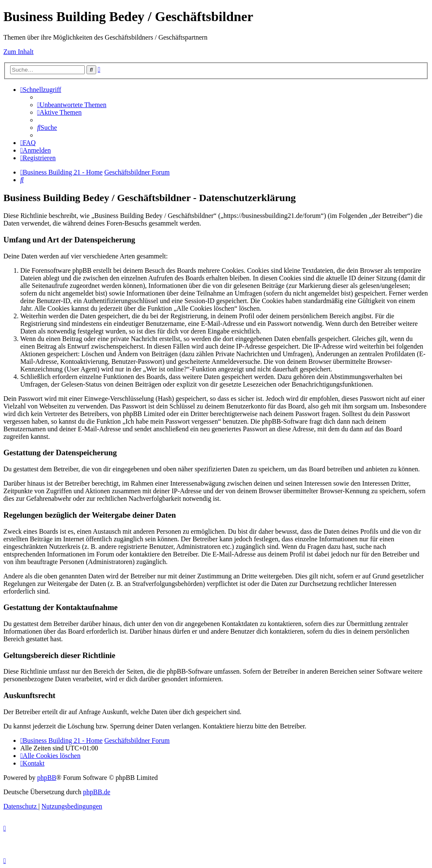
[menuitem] (72, 105)
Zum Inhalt (19, 52)
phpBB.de (97, 792)
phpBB (47, 778)
